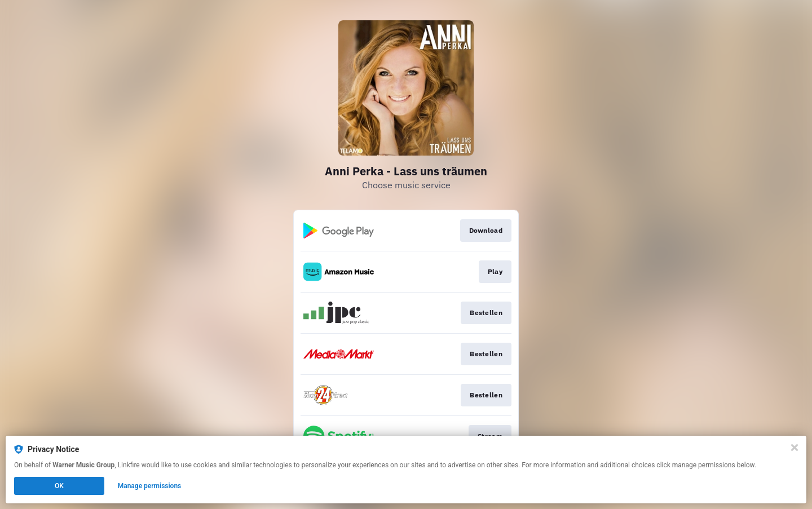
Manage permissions (150, 486)
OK (59, 486)
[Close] (795, 448)
